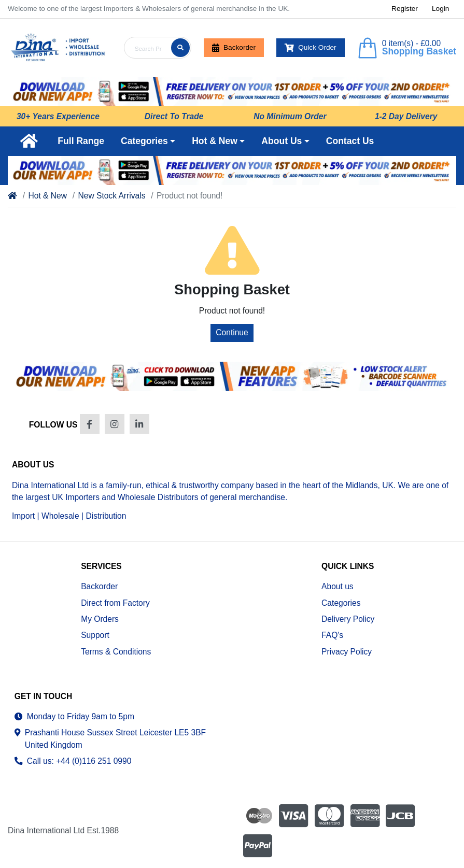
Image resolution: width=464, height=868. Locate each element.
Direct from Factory (115, 603)
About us (338, 586)
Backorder (234, 48)
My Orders (100, 619)
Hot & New (47, 196)
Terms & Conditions (116, 652)
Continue (232, 332)
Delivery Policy (348, 619)
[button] (148, 141)
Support (95, 635)
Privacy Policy (347, 652)
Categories (341, 603)
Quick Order (311, 48)
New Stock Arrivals (113, 196)
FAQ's (332, 635)
